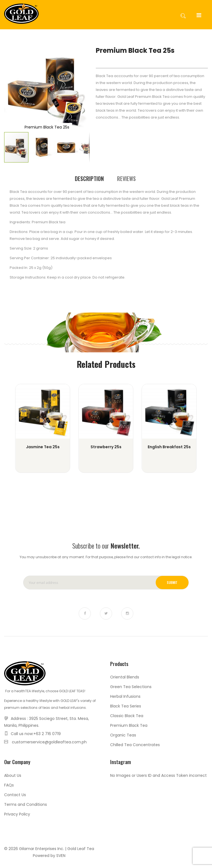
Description (89, 178)
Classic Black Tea (127, 716)
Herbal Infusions (125, 696)
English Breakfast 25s (169, 447)
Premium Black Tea (129, 725)
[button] (15, 89)
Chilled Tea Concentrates (135, 745)
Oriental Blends (125, 677)
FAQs (9, 785)
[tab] (89, 178)
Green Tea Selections (131, 687)
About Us (13, 775)
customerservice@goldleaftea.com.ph (49, 742)
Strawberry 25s (106, 447)
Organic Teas (123, 735)
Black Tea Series (126, 706)
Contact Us (15, 795)
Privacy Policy (17, 814)
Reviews (126, 178)
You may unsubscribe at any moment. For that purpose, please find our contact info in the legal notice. (106, 557)
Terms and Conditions (26, 804)
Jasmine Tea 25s (43, 447)
